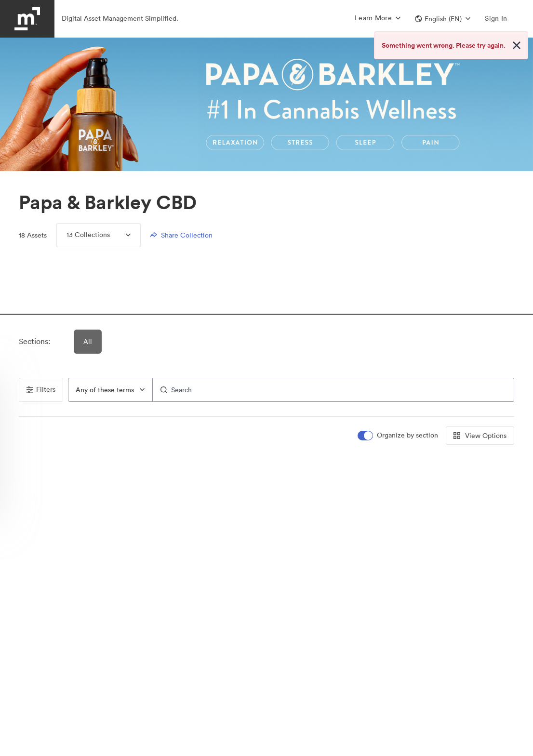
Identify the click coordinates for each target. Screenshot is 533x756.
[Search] (334, 390)
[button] (443, 19)
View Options (480, 436)
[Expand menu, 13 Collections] (120, 235)
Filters (41, 389)
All (88, 342)
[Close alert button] (517, 45)
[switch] (399, 435)
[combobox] (110, 390)
